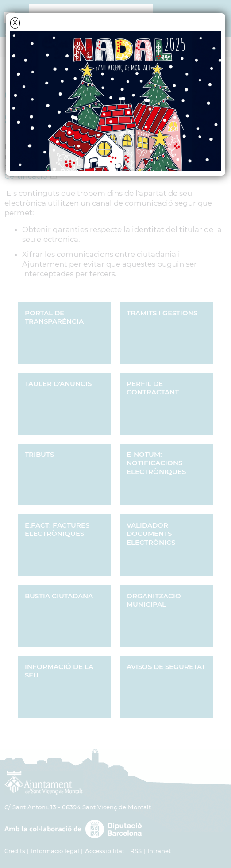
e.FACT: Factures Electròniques (57, 530)
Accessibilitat (105, 851)
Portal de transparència (54, 317)
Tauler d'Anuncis (58, 384)
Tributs (39, 454)
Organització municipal (154, 600)
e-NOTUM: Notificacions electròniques (156, 463)
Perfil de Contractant (153, 388)
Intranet (159, 851)
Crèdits (15, 851)
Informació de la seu (59, 671)
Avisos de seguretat (166, 667)
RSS (136, 851)
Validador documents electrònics (151, 534)
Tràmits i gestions (162, 313)
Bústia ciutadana (59, 596)
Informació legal (55, 851)
